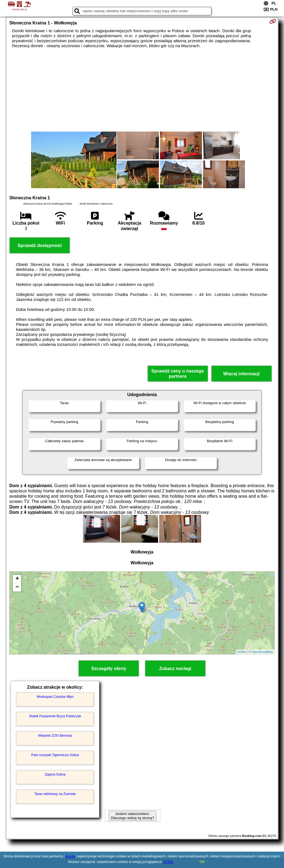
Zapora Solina (55, 774)
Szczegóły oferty (109, 669)
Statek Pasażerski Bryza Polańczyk (55, 716)
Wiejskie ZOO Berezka (55, 736)
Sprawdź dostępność (40, 246)
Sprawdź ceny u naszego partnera (178, 374)
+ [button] (17, 579)
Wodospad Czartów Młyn (55, 697)
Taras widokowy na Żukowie (55, 794)
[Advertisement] (142, 90)
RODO (168, 862)
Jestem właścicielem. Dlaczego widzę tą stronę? (133, 816)
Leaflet (241, 652)
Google (70, 856)
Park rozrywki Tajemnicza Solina (55, 755)
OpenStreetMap (262, 652)
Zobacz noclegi (175, 669)
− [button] (17, 587)
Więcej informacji (241, 374)
